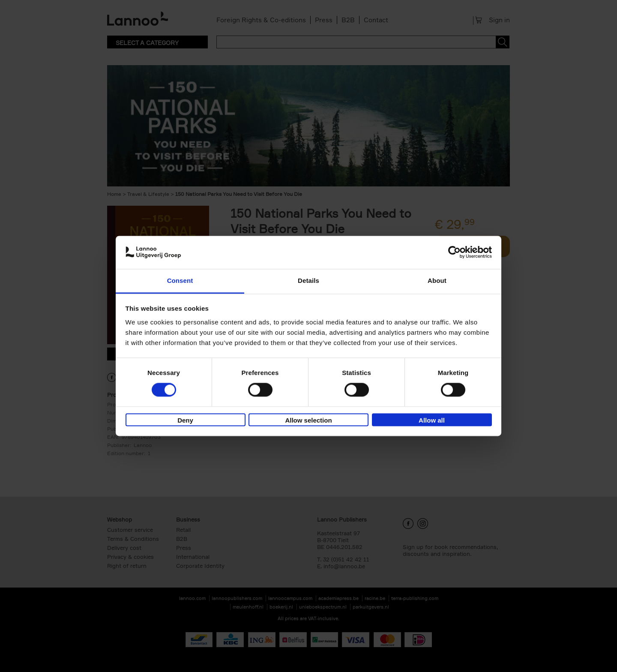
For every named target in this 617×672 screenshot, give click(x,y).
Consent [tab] (180, 280)
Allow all (432, 420)
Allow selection (308, 420)
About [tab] (437, 280)
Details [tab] (308, 280)
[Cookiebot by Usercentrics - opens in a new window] (454, 252)
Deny (185, 420)
